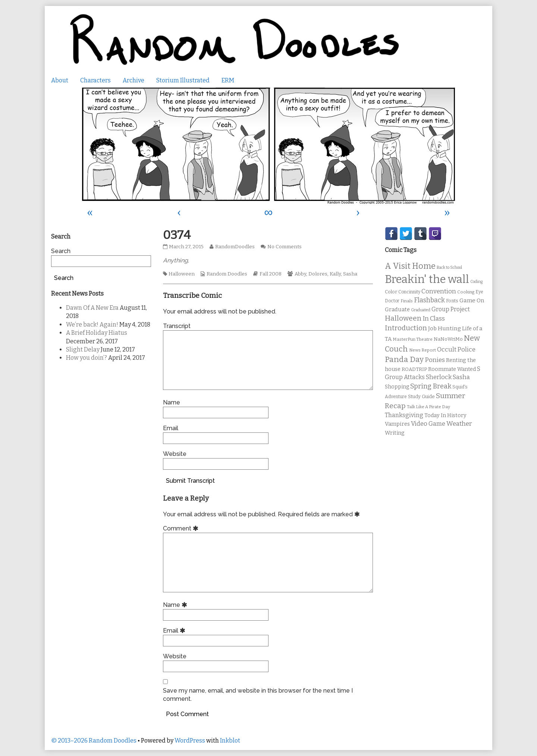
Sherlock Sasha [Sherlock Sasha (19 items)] (448, 377)
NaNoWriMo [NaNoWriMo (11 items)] (448, 339)
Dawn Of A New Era (92, 308)
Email (171, 428)
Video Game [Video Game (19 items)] (428, 424)
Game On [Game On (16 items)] (472, 300)
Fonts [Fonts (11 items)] (452, 301)
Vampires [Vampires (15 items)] (397, 424)
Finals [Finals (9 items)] (407, 301)
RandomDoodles (235, 247)
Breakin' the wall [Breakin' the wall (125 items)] (427, 279)
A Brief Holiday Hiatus (97, 333)
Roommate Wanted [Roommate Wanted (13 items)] (452, 369)
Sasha (350, 274)
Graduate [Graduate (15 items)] (397, 309)
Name (172, 402)
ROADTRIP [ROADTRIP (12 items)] (414, 369)
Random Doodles (227, 274)
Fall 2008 (271, 274)
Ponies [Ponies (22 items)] (435, 360)
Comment (182, 528)
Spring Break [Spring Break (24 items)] (431, 386)
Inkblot (230, 741)
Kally (335, 274)
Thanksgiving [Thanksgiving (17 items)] (404, 415)
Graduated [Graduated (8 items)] (421, 310)
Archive (134, 80)
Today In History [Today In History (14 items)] (445, 415)
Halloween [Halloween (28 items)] (403, 318)
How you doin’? (87, 358)
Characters (95, 80)
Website (175, 454)
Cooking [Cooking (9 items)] (466, 292)
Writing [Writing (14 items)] (395, 433)
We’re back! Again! (92, 325)
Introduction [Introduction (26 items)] (406, 328)
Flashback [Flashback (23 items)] (429, 300)
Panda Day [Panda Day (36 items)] (404, 359)
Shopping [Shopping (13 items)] (397, 387)
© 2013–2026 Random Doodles (94, 741)
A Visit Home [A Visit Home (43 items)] (410, 266)
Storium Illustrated (183, 80)
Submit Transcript (190, 481)
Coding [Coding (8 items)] (476, 282)
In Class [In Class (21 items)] (434, 319)
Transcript (177, 326)
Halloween (182, 274)
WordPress (190, 741)
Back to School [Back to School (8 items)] (449, 267)
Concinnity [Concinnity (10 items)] (409, 292)
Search (61, 251)
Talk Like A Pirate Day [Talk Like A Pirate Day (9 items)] (428, 407)
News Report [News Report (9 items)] (423, 350)
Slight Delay (83, 349)
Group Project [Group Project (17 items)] (451, 309)
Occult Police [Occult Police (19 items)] (456, 349)
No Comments (285, 247)
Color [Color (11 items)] (391, 292)
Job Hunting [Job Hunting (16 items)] (445, 328)
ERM (228, 80)
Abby (300, 274)
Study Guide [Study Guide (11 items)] (421, 396)
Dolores (318, 274)
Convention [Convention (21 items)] (439, 291)
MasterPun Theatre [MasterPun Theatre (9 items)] (413, 339)
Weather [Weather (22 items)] (459, 424)
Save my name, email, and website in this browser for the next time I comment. (258, 695)
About (60, 80)
